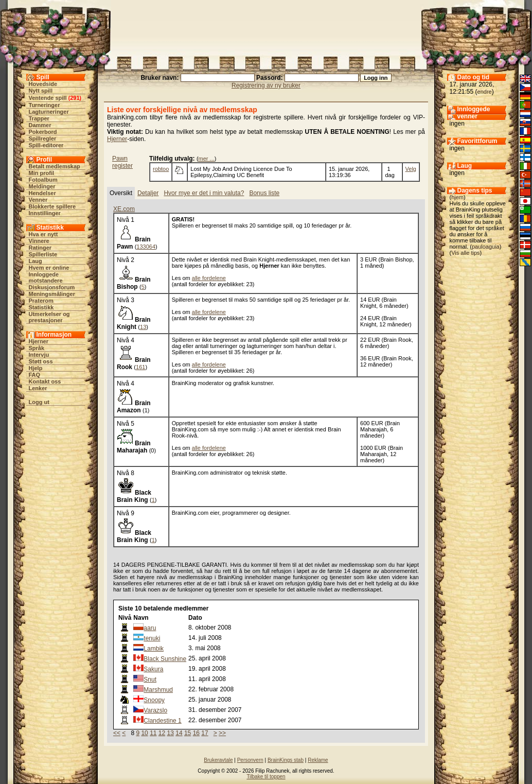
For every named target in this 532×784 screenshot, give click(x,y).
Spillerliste (43, 254)
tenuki (152, 638)
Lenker (38, 388)
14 (179, 733)
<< (117, 733)
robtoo (161, 169)
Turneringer (45, 105)
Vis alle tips (465, 253)
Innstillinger (45, 213)
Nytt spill (41, 91)
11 (153, 733)
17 (205, 733)
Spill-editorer (46, 145)
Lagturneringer (49, 112)
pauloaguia (486, 247)
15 (188, 733)
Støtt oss (41, 361)
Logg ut (39, 402)
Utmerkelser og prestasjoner (49, 317)
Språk (37, 348)
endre (485, 92)
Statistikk (41, 307)
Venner (38, 200)
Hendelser (42, 193)
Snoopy (154, 700)
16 (196, 733)
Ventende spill (48, 98)
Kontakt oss (45, 381)
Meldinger (42, 186)
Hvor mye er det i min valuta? (204, 193)
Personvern (250, 760)
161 (140, 367)
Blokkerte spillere (52, 206)
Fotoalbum (43, 180)
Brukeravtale (218, 760)
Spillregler (43, 138)
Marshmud (158, 690)
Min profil (42, 173)
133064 (146, 247)
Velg (411, 169)
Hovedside (43, 84)
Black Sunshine (165, 659)
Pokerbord (43, 132)
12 (162, 733)
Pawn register (122, 162)
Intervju (39, 355)
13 (143, 327)
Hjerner (39, 341)
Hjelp (36, 368)
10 (144, 733)
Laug (36, 261)
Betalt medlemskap (55, 166)
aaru (150, 628)
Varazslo (155, 710)
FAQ (35, 375)
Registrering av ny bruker (266, 85)
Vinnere (39, 241)
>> (222, 733)
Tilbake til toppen (266, 777)
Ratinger (40, 248)
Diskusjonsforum (52, 287)
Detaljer (148, 193)
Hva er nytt (43, 234)
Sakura (153, 669)
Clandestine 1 (162, 721)
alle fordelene (209, 278)
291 (75, 98)
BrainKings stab (286, 760)
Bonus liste (264, 193)
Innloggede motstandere (46, 277)
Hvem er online (49, 268)
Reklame (318, 760)
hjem (457, 197)
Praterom (41, 301)
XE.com (124, 209)
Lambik (154, 649)
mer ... (207, 159)
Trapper (39, 118)
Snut (150, 680)
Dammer (40, 125)
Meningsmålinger (52, 294)
